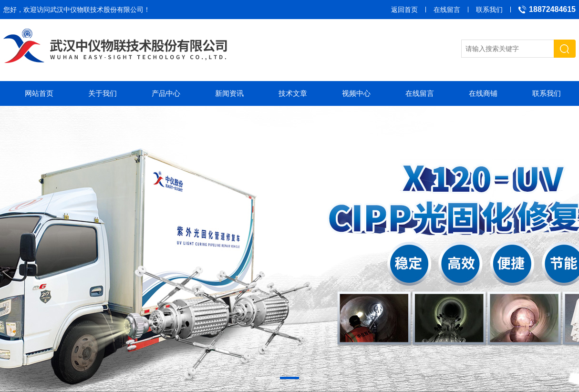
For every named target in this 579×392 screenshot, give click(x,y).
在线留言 (447, 10)
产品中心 (166, 93)
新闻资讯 (229, 93)
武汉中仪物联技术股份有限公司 (97, 10)
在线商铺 (483, 93)
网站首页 (39, 93)
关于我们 (103, 93)
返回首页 (404, 10)
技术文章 (293, 93)
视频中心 (356, 93)
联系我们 (489, 10)
